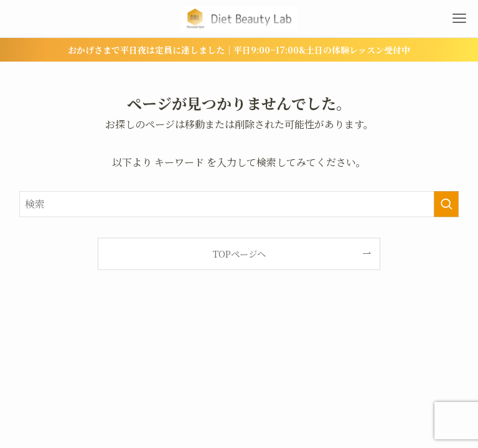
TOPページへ (239, 254)
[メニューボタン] (459, 19)
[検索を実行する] (446, 204)
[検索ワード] (239, 204)
